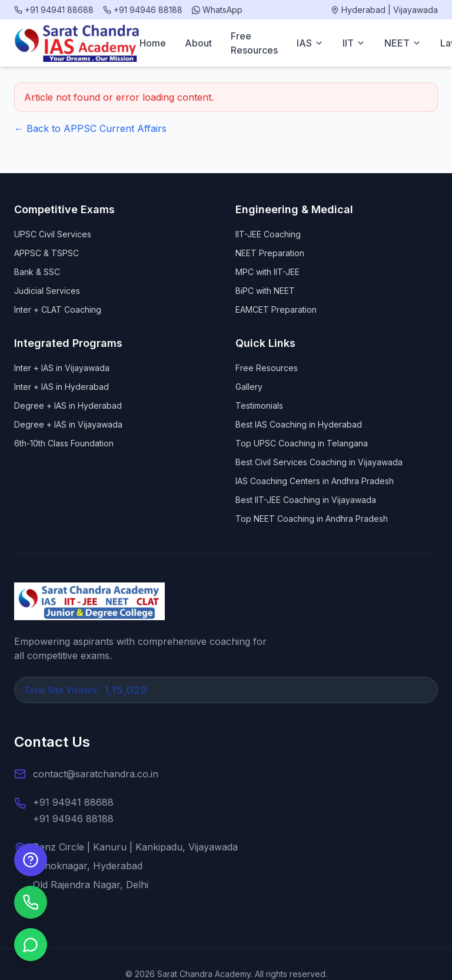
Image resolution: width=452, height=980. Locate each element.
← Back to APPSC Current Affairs (90, 128)
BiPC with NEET (265, 291)
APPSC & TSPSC (46, 253)
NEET (403, 43)
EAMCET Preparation (276, 309)
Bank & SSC (37, 272)
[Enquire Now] (31, 860)
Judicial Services (47, 291)
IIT (354, 43)
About (198, 43)
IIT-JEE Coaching (268, 234)
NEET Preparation (270, 253)
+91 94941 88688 (73, 802)
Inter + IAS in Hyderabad (62, 387)
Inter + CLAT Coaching (58, 309)
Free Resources (254, 43)
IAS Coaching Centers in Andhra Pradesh (315, 481)
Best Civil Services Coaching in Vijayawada (319, 462)
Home (153, 43)
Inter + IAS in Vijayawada (62, 368)
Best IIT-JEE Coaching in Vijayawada (306, 500)
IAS (310, 43)
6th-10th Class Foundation (64, 443)
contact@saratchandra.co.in (96, 774)
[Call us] (31, 902)
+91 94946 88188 (73, 819)
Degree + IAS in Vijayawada (68, 424)
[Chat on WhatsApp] (31, 945)
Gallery (249, 387)
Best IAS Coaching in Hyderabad (299, 424)
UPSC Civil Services (53, 234)
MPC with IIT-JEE (267, 272)
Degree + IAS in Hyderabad (68, 405)
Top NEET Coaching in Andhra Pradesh (312, 519)
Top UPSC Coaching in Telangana (302, 443)
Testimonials (259, 405)
